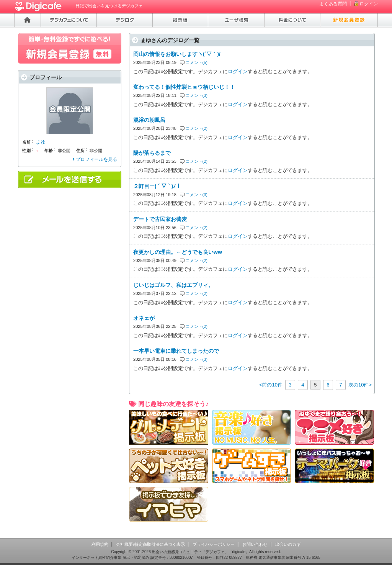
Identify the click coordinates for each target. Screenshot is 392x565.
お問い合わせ (255, 544)
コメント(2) (197, 128)
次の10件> (360, 385)
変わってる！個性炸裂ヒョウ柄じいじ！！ (184, 87)
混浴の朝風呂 (149, 120)
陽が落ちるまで (152, 153)
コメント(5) (197, 62)
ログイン (369, 4)
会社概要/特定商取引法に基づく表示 (150, 544)
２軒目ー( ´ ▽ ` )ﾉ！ (157, 186)
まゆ (41, 142)
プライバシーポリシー (214, 544)
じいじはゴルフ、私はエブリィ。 (173, 285)
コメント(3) (197, 95)
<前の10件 (271, 385)
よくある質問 (333, 4)
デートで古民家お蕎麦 (160, 219)
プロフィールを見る (96, 159)
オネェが (144, 318)
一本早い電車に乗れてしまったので (176, 351)
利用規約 (100, 544)
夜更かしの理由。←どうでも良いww (178, 252)
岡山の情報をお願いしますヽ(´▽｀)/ (177, 54)
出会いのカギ (288, 544)
